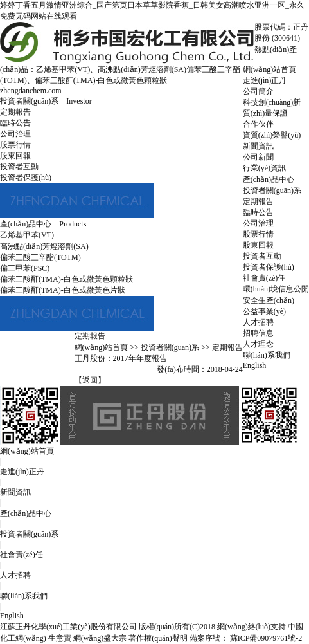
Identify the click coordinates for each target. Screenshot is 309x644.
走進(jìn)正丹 (265, 80)
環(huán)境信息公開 (276, 289)
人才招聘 (258, 322)
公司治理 (258, 223)
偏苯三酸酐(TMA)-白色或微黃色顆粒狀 (101, 80)
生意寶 (60, 638)
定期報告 (258, 201)
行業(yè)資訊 (264, 168)
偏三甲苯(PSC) (25, 268)
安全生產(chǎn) (269, 300)
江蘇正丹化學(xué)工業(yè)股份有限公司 (68, 627)
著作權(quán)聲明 (158, 638)
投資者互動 (262, 256)
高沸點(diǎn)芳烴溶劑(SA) (142, 69)
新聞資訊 (258, 146)
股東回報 (258, 245)
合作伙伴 (258, 124)
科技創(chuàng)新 (272, 102)
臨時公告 (258, 212)
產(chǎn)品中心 (269, 179)
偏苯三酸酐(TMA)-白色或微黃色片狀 (63, 290)
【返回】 (90, 380)
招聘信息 (258, 333)
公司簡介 (258, 91)
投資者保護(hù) (269, 267)
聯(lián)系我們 (267, 355)
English (255, 365)
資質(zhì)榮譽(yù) (272, 135)
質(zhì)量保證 (266, 113)
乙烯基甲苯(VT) (63, 69)
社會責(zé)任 (264, 278)
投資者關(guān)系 (272, 190)
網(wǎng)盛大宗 (100, 638)
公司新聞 (258, 157)
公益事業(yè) (264, 311)
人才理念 (258, 344)
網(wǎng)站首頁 (270, 69)
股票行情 (258, 234)
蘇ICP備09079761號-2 (265, 638)
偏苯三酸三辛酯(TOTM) (40, 257)
